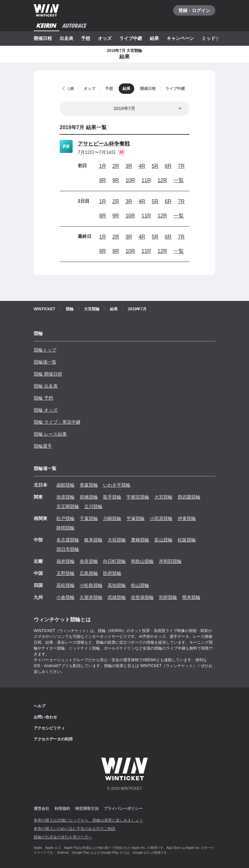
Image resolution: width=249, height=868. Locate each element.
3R (129, 166)
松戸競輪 (65, 518)
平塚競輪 (136, 518)
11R (146, 180)
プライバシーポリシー (123, 809)
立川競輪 (93, 506)
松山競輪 (140, 585)
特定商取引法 (87, 809)
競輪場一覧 (45, 362)
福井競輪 (65, 561)
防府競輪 (112, 573)
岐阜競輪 (93, 540)
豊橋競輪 (140, 540)
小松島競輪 (91, 585)
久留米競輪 (91, 597)
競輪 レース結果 (50, 434)
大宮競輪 (163, 497)
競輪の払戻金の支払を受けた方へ (63, 837)
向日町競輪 (114, 561)
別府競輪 (168, 597)
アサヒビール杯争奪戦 (104, 144)
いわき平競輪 (117, 485)
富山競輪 (163, 540)
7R (181, 166)
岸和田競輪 (170, 561)
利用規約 (62, 809)
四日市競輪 (68, 549)
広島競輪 (89, 573)
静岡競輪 (65, 528)
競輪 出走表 (46, 386)
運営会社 (41, 809)
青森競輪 (89, 485)
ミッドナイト (215, 38)
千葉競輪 (89, 518)
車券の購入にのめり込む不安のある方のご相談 (75, 829)
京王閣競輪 (68, 506)
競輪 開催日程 (48, 374)
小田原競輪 (161, 518)
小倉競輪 (65, 597)
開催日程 (43, 38)
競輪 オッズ (46, 410)
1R (102, 166)
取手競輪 (112, 497)
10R (130, 180)
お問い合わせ (45, 717)
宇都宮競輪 (138, 497)
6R (168, 166)
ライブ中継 (131, 38)
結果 (154, 38)
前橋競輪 (89, 497)
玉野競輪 (65, 573)
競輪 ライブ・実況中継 (57, 422)
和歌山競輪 (142, 561)
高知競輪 (117, 585)
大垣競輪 (117, 540)
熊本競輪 (191, 597)
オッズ (105, 38)
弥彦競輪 (65, 497)
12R (162, 180)
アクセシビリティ (49, 728)
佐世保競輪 (142, 597)
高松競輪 (65, 585)
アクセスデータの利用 (53, 739)
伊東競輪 (187, 518)
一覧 (179, 180)
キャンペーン (180, 38)
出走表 (66, 38)
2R (115, 166)
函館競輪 (65, 485)
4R (142, 166)
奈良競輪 (89, 561)
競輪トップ (45, 350)
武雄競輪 (117, 597)
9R (115, 180)
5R (155, 166)
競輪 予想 (43, 398)
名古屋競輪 (68, 540)
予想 (86, 38)
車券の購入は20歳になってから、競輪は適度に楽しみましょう (88, 820)
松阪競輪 (187, 540)
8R (102, 180)
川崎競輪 (112, 518)
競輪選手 (43, 446)
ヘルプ (40, 706)
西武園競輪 (189, 497)
